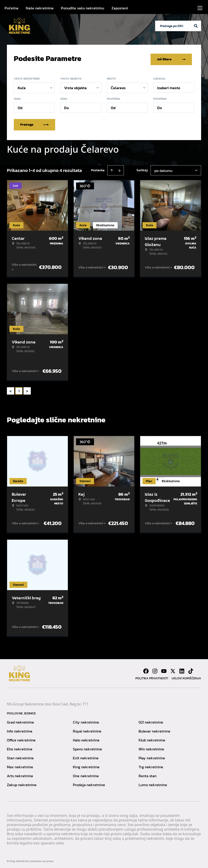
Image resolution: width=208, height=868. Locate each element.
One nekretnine (86, 774)
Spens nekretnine (87, 747)
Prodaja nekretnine (89, 783)
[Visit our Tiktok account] (191, 669)
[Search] (196, 26)
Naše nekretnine (40, 8)
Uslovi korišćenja (186, 676)
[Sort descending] (120, 168)
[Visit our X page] (173, 669)
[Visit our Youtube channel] (164, 669)
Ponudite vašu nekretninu (83, 8)
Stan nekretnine (20, 756)
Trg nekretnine (151, 765)
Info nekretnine (20, 729)
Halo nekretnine (86, 738)
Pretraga (34, 123)
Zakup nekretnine (22, 783)
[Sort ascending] (112, 168)
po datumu (163, 169)
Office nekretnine (21, 738)
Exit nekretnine (86, 756)
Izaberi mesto (169, 86)
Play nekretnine (152, 756)
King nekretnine (86, 765)
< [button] (11, 389)
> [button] (27, 389)
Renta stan (148, 774)
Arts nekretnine (20, 774)
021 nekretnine (151, 720)
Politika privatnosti (152, 676)
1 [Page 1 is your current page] (19, 389)
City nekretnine (86, 720)
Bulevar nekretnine (154, 729)
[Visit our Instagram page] (155, 669)
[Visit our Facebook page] (146, 669)
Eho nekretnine (20, 747)
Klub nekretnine (152, 738)
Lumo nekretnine (153, 783)
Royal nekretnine (87, 729)
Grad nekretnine (20, 720)
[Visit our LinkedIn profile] (182, 669)
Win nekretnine (151, 747)
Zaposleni (120, 8)
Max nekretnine (20, 765)
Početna (11, 8)
